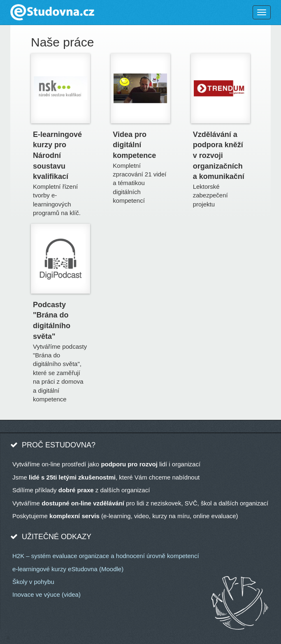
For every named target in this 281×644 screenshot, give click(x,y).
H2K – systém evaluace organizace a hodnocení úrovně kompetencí (106, 556)
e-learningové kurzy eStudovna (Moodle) (68, 569)
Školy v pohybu (33, 582)
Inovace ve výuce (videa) (46, 594)
